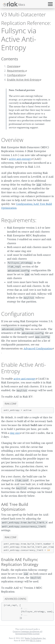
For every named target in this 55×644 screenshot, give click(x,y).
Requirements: (16, 71)
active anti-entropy (20, 159)
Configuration (15, 75)
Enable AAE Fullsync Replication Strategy (20, 562)
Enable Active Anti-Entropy (23, 80)
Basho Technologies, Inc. (36, 638)
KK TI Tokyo (36, 641)
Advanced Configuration (38, 348)
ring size (15, 433)
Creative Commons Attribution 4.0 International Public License (27, 633)
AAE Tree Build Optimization (15, 507)
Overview (13, 66)
